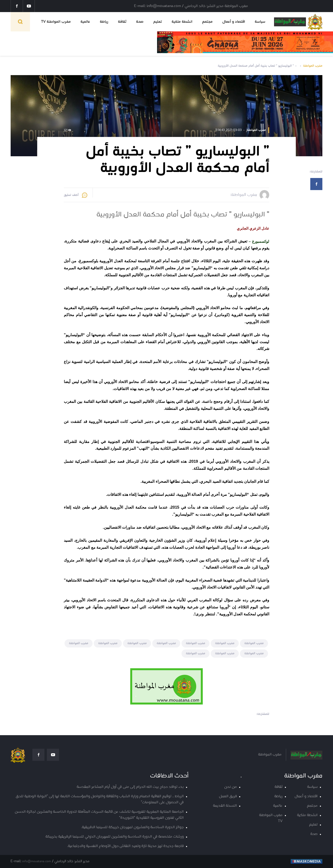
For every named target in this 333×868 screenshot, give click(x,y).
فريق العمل (228, 796)
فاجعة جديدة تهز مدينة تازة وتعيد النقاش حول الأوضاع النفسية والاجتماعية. (125, 846)
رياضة (104, 22)
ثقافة (122, 22)
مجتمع (207, 22)
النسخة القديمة (225, 806)
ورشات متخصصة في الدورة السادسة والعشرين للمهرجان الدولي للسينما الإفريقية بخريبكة (115, 837)
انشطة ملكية (182, 22)
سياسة (260, 22)
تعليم (158, 22)
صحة (140, 22)
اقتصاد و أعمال (234, 22)
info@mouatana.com (37, 861)
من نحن (231, 787)
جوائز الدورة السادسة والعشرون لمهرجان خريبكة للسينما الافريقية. (132, 827)
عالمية (85, 22)
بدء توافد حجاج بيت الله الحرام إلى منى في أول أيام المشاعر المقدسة (130, 787)
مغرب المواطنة (313, 66)
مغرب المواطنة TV (56, 22)
